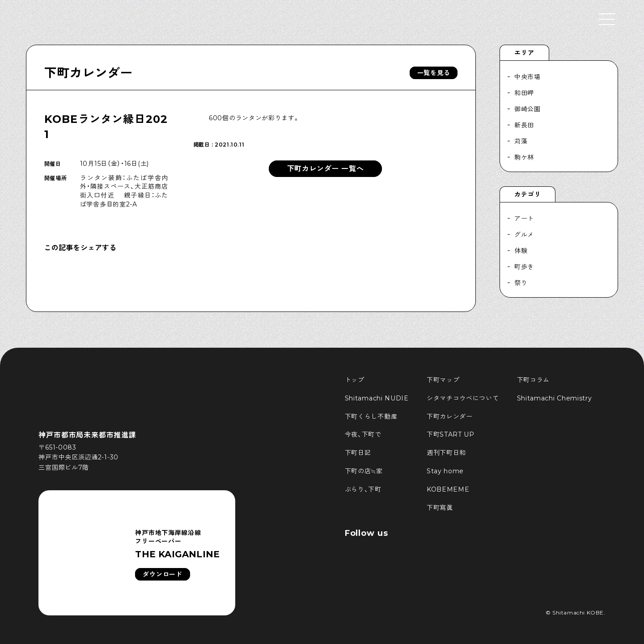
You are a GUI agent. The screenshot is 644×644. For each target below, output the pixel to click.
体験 (521, 251)
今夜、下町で (363, 434)
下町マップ (443, 380)
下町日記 (358, 453)
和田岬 (524, 93)
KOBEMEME (448, 489)
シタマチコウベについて (463, 398)
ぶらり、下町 (363, 489)
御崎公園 (527, 109)
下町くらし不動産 (371, 417)
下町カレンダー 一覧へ (326, 169)
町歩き (524, 267)
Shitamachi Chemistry (555, 398)
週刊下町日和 (446, 453)
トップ (355, 380)
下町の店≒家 (364, 471)
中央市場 (527, 77)
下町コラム (534, 380)
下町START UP (451, 434)
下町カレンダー (89, 73)
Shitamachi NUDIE (377, 398)
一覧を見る (434, 73)
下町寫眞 (440, 508)
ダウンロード (162, 574)
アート (524, 219)
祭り (521, 283)
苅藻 (521, 141)
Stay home (445, 471)
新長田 (524, 125)
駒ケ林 (524, 157)
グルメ (524, 235)
